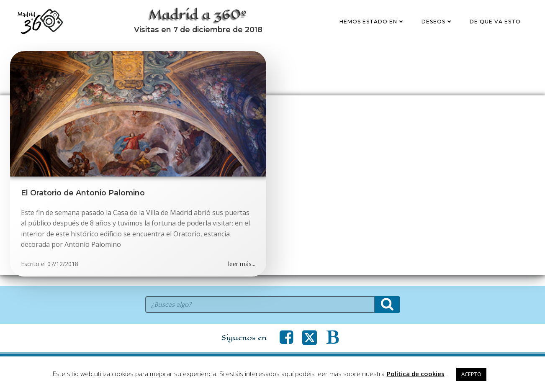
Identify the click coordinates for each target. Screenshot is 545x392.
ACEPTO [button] (471, 374)
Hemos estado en (373, 27)
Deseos (438, 27)
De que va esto (496, 27)
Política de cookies (416, 374)
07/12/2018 (63, 275)
